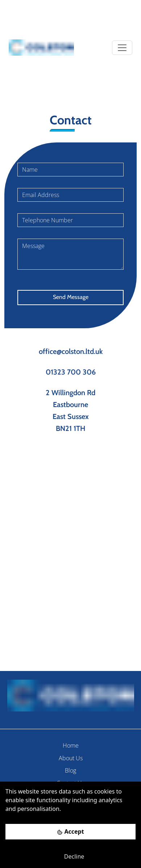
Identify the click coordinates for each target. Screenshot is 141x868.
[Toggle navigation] (122, 48)
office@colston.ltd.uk (71, 351)
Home (71, 745)
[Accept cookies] (70, 832)
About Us (71, 758)
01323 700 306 (71, 372)
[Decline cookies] (70, 856)
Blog (70, 770)
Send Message (71, 297)
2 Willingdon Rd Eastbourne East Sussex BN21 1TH (70, 411)
